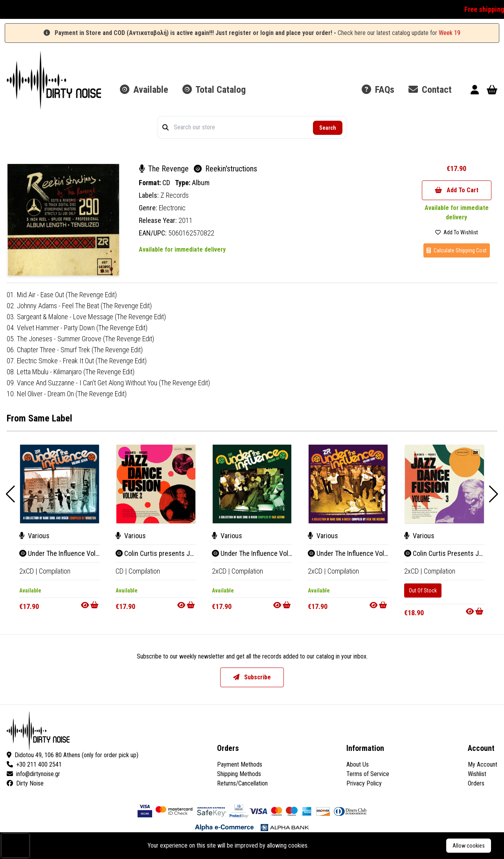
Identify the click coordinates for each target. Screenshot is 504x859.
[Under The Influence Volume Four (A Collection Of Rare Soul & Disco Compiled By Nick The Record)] (348, 484)
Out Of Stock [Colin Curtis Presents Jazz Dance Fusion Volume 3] (423, 590)
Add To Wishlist (457, 232)
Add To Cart (457, 190)
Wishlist (477, 774)
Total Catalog (214, 90)
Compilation (55, 571)
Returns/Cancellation (242, 783)
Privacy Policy (364, 783)
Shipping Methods (239, 774)
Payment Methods (240, 764)
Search (328, 128)
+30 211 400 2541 (34, 764)
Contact (430, 90)
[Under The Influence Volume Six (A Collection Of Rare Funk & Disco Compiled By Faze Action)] (252, 484)
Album (201, 183)
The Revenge (165, 169)
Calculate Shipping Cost (457, 250)
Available (144, 90)
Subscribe (252, 677)
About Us (358, 764)
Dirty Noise (25, 783)
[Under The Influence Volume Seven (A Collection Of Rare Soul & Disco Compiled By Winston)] (60, 484)
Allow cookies (469, 846)
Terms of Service (368, 774)
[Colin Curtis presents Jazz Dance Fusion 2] (156, 484)
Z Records (175, 195)
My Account (483, 764)
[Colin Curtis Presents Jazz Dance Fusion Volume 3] (444, 484)
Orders (476, 783)
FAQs (378, 90)
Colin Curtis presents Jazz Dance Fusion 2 (180, 553)
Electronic (172, 208)
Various (34, 536)
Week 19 (450, 33)
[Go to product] (90, 605)
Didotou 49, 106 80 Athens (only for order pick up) (73, 755)
